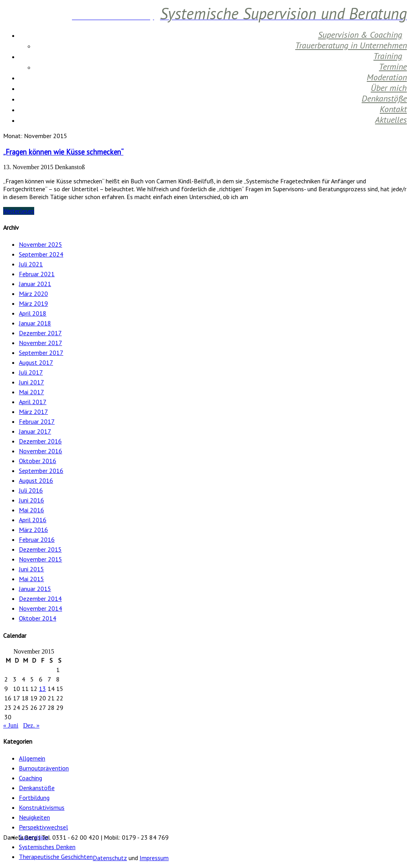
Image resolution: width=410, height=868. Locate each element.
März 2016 (33, 530)
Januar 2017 (35, 431)
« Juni (11, 725)
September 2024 (41, 254)
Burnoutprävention (44, 768)
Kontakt (393, 109)
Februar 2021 (37, 274)
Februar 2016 (37, 539)
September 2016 (41, 471)
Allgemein (32, 758)
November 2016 (40, 451)
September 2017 (41, 353)
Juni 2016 (31, 500)
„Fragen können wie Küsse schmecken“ (63, 152)
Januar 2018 (35, 323)
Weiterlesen (19, 211)
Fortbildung (34, 798)
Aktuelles (391, 120)
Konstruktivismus (42, 807)
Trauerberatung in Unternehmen (351, 45)
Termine (393, 66)
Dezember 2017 (40, 333)
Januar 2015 (35, 589)
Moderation (387, 77)
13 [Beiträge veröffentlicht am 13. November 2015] (42, 689)
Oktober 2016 (38, 461)
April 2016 (33, 520)
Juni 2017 (31, 382)
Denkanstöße (384, 98)
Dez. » (31, 725)
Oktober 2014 (38, 618)
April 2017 (33, 402)
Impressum (154, 858)
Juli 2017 (31, 372)
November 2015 (40, 559)
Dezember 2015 (40, 549)
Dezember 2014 (40, 598)
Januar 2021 (35, 284)
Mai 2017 (31, 392)
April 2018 (33, 313)
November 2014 (40, 608)
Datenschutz (110, 858)
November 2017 (40, 343)
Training (388, 56)
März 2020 (33, 294)
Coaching (30, 778)
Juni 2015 (31, 569)
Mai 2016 (31, 510)
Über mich (389, 88)
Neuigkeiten (34, 817)
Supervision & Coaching (360, 35)
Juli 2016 (31, 490)
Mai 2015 (31, 579)
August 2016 (36, 480)
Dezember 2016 (40, 441)
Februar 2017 (37, 421)
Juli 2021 (31, 264)
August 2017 (36, 362)
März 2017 (33, 412)
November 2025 (40, 244)
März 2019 (33, 303)
